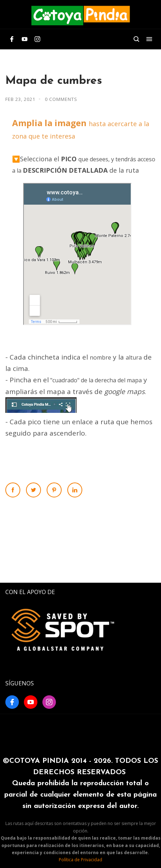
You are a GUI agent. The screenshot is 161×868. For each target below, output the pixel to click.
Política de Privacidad (80, 860)
